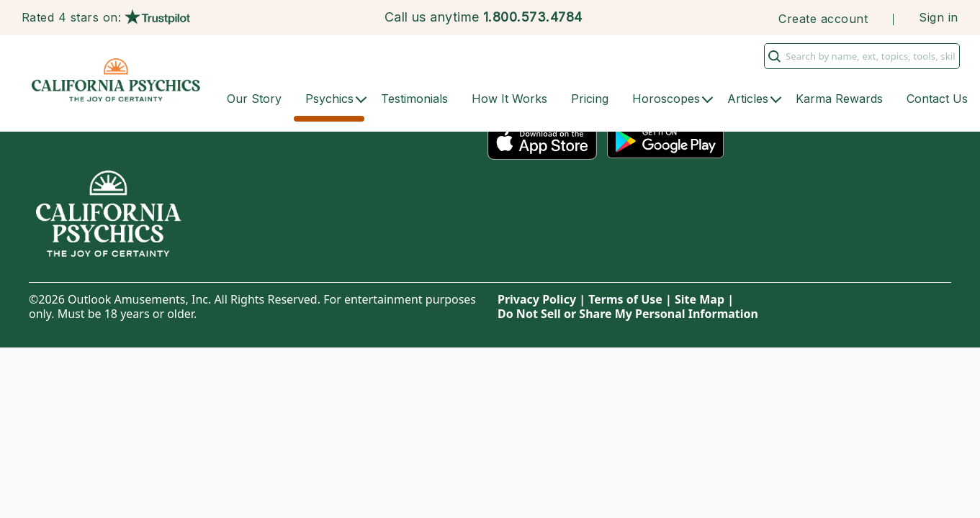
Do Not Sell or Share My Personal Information (628, 314)
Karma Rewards (839, 99)
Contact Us (937, 99)
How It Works (509, 99)
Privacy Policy (537, 299)
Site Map (700, 299)
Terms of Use (625, 299)
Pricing (590, 99)
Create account (823, 19)
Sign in (938, 17)
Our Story (254, 99)
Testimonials (414, 99)
